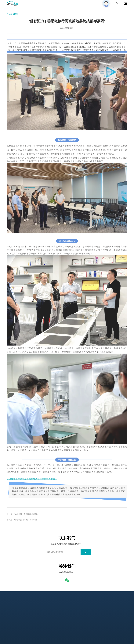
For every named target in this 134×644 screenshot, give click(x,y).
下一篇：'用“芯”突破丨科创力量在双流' (22, 522)
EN (118, 3)
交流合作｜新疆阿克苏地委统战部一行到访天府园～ (32, 480)
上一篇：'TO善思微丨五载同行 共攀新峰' (23, 516)
